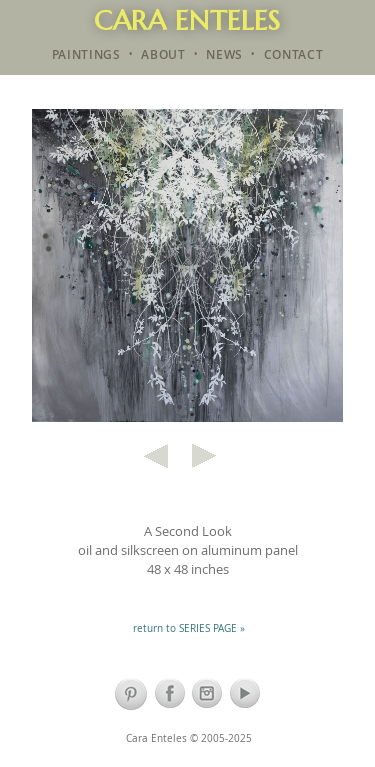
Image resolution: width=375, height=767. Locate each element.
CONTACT (294, 55)
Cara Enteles (187, 21)
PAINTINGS (86, 55)
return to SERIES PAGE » (189, 628)
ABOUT (163, 55)
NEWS (224, 55)
